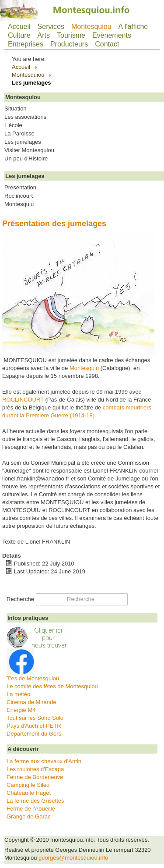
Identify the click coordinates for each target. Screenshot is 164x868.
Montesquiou (91, 27)
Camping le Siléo (28, 785)
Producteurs (69, 44)
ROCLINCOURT (23, 400)
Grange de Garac (28, 816)
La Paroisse (19, 134)
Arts (44, 35)
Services (51, 27)
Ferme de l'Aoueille (31, 809)
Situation (16, 109)
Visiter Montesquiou (29, 150)
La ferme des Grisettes (35, 801)
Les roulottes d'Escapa (35, 769)
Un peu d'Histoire (26, 159)
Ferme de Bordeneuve (35, 777)
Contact (107, 44)
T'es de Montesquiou (33, 678)
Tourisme (71, 35)
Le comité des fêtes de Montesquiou (52, 686)
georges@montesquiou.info (73, 858)
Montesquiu (19, 204)
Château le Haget (29, 793)
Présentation (20, 188)
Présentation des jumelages (54, 224)
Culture (19, 35)
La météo (18, 694)
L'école (13, 125)
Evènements (112, 35)
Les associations (25, 117)
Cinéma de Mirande (31, 702)
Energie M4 (21, 710)
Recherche (20, 599)
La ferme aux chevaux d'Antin (44, 761)
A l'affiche (133, 27)
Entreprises (26, 44)
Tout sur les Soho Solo (35, 718)
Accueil (19, 27)
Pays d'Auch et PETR (34, 726)
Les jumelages (23, 142)
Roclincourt (19, 196)
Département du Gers (34, 734)
